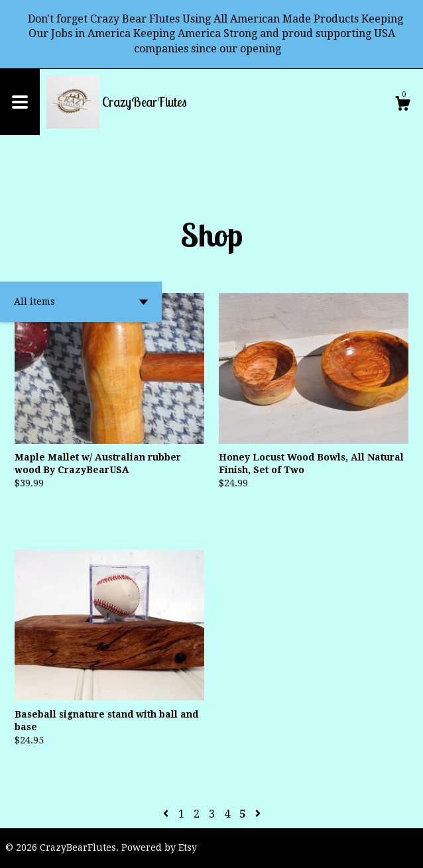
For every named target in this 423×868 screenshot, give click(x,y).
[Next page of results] (258, 814)
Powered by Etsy (159, 847)
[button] (81, 302)
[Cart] (402, 105)
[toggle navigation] (20, 102)
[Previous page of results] (167, 814)
